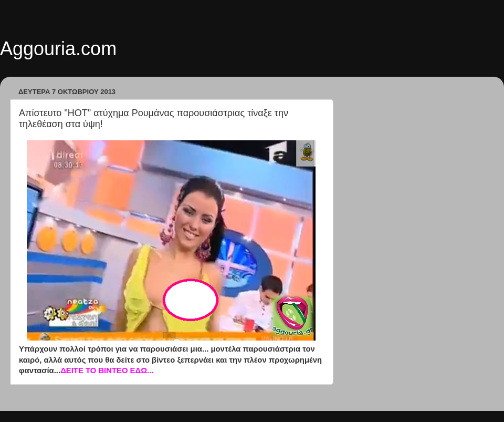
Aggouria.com (58, 49)
